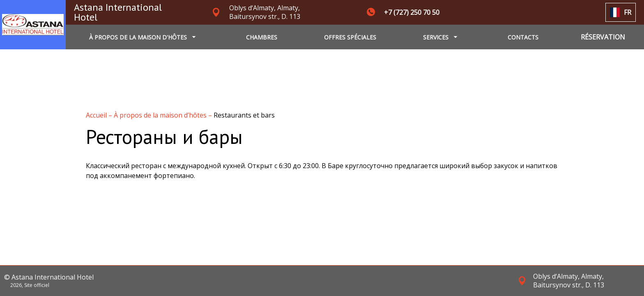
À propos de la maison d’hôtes (161, 115)
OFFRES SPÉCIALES (350, 37)
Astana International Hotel (118, 12)
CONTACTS (523, 37)
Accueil (97, 115)
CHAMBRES (262, 37)
